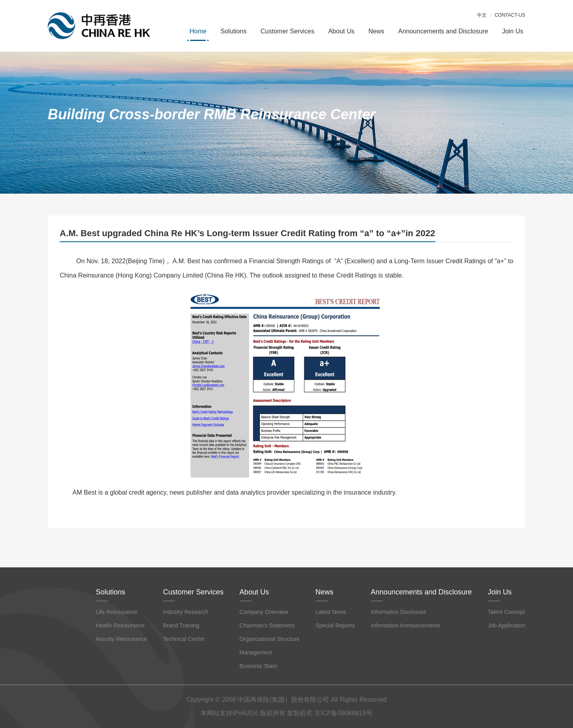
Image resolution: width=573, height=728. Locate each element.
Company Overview (264, 612)
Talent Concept (506, 612)
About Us (341, 31)
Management (256, 652)
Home (198, 31)
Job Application (507, 625)
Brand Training (181, 625)
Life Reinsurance (117, 612)
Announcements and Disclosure (443, 31)
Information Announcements (405, 625)
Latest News (331, 612)
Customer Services (287, 31)
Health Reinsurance (120, 625)
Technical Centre (184, 639)
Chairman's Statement (267, 625)
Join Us (513, 31)
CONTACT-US (510, 15)
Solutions (234, 31)
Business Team (258, 666)
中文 (482, 15)
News (376, 31)
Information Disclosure (399, 612)
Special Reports (335, 625)
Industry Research (186, 612)
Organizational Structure (270, 639)
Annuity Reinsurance (122, 639)
